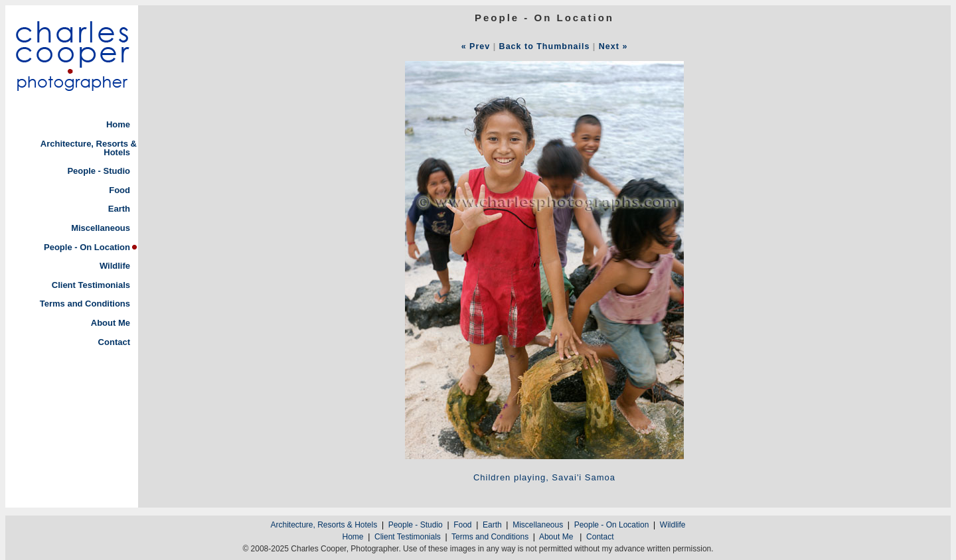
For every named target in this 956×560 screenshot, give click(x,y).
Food (119, 190)
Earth (119, 209)
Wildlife (115, 266)
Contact (114, 342)
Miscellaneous (101, 228)
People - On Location (87, 247)
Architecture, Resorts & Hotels (89, 148)
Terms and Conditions (85, 304)
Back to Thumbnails (545, 46)
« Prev (476, 46)
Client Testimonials (91, 285)
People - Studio (99, 171)
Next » (613, 46)
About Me (111, 323)
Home (118, 124)
